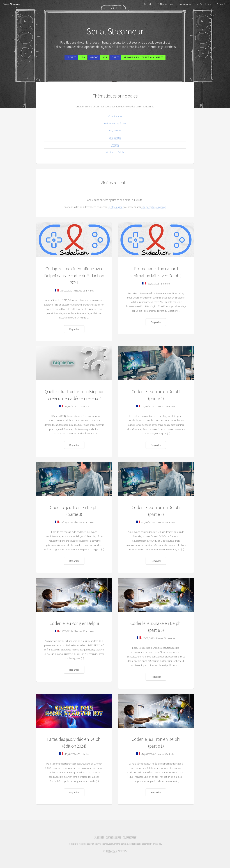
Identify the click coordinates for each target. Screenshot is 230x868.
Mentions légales (114, 837)
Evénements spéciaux (115, 123)
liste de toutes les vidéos (154, 207)
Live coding (115, 138)
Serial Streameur (12, 4)
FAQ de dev (115, 130)
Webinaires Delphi (115, 152)
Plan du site (205, 4)
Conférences (115, 116)
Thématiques (166, 4)
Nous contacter (130, 837)
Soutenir (221, 4)
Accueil (148, 4)
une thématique (116, 207)
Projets (115, 145)
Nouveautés (185, 4)
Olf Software (112, 851)
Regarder (74, 329)
